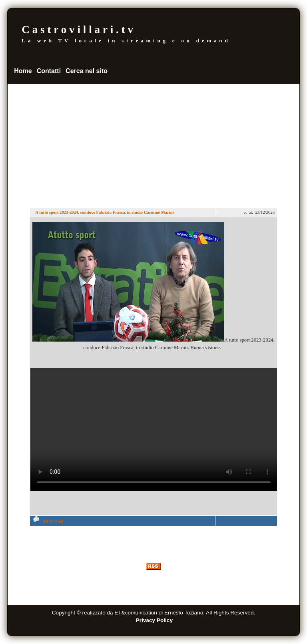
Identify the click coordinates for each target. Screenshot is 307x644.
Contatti (49, 71)
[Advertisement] (153, 144)
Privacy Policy (154, 620)
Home (23, 71)
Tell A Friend (53, 521)
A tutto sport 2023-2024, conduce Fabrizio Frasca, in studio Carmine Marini (104, 212)
